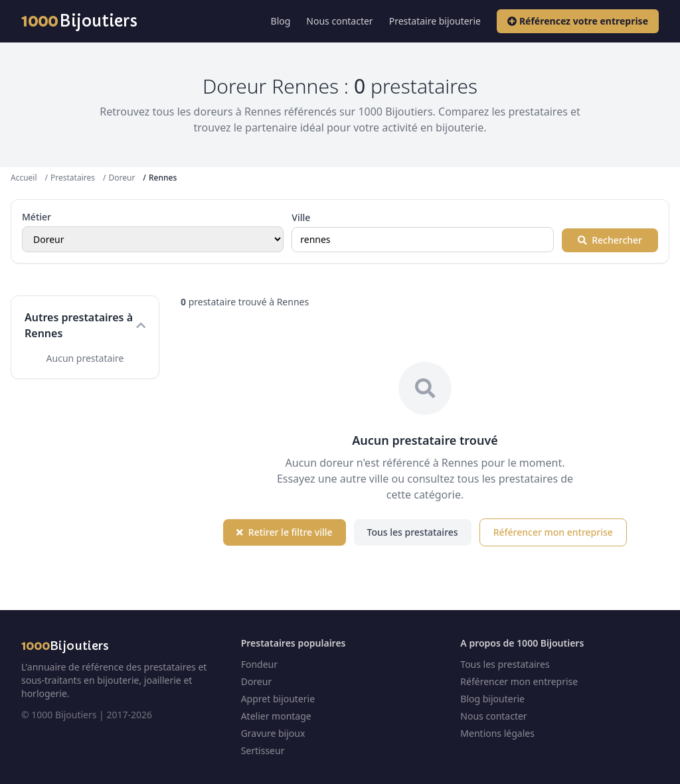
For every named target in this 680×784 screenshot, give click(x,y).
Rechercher (610, 240)
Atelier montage (276, 716)
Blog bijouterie (492, 699)
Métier (37, 217)
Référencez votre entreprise (578, 21)
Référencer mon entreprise (553, 532)
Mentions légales (497, 733)
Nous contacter (339, 21)
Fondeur (259, 664)
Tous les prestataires (413, 532)
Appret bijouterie (278, 699)
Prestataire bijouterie (435, 21)
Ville (301, 217)
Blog (281, 21)
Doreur (122, 178)
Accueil (24, 178)
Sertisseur (263, 750)
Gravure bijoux (273, 733)
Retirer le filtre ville (284, 532)
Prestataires (73, 178)
